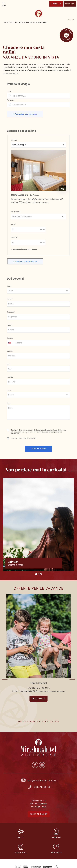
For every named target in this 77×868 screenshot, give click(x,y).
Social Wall (21, 852)
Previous (5, 679)
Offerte (70, 4)
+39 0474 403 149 (42, 787)
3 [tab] (41, 574)
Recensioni (56, 852)
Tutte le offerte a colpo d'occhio (38, 721)
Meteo (21, 837)
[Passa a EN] (73, 19)
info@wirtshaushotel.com (42, 781)
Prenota (56, 4)
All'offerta (39, 699)
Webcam (56, 837)
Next (72, 679)
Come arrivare (39, 814)
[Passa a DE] (69, 19)
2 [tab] (38, 574)
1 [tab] (36, 574)
